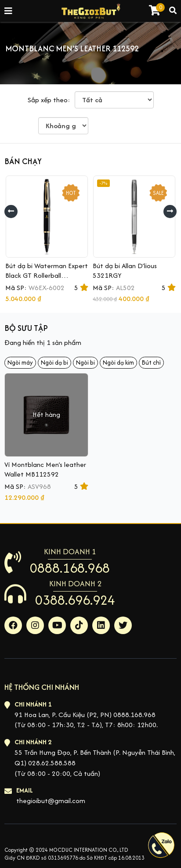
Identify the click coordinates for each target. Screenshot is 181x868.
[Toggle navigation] (9, 11)
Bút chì (151, 362)
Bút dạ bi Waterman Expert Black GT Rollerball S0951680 (47, 275)
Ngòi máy (20, 362)
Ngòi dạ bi (54, 362)
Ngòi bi (85, 362)
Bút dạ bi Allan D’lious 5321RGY (125, 271)
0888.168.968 (70, 568)
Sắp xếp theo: (49, 100)
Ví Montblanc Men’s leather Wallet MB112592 (45, 469)
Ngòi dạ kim (118, 362)
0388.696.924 (75, 600)
